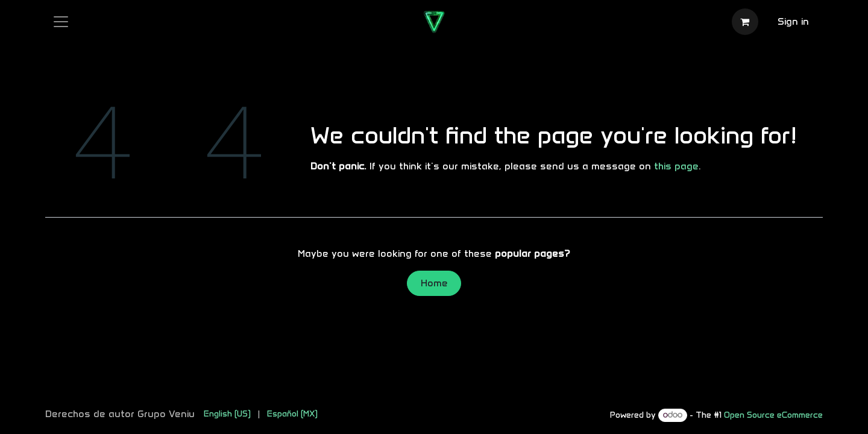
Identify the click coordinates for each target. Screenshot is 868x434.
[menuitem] (227, 414)
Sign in (793, 21)
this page (676, 166)
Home (434, 283)
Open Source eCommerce (773, 415)
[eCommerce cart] (745, 22)
